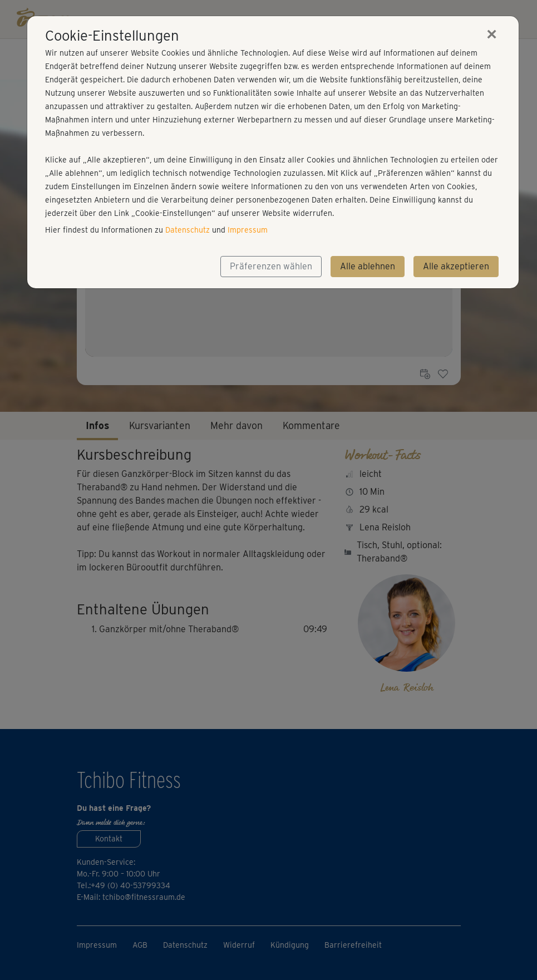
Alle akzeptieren (456, 266)
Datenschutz (188, 230)
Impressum (248, 230)
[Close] (492, 34)
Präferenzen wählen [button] (271, 266)
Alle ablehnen (368, 266)
